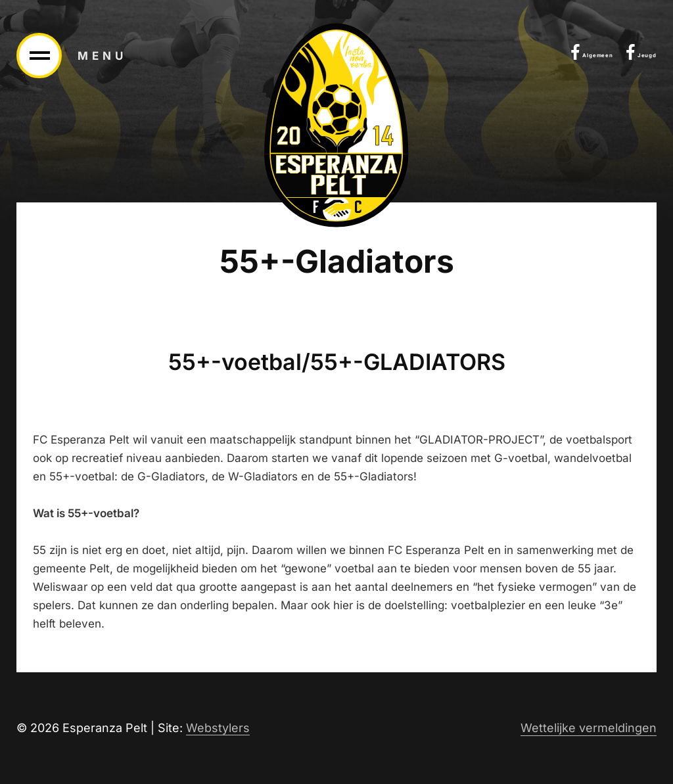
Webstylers (218, 728)
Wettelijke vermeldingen (589, 728)
